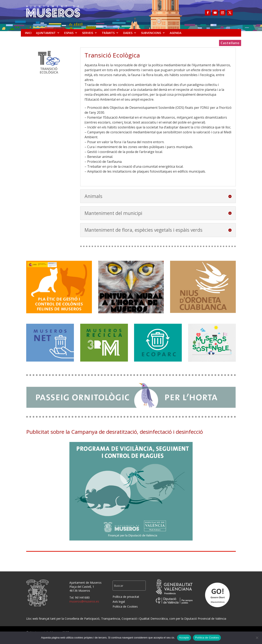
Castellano (230, 43)
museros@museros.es (84, 601)
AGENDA (176, 33)
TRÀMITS (108, 33)
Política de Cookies (207, 638)
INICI (28, 33)
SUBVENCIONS (151, 33)
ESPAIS (69, 33)
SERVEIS (88, 33)
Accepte (184, 638)
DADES (128, 33)
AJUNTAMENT (46, 33)
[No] (257, 638)
